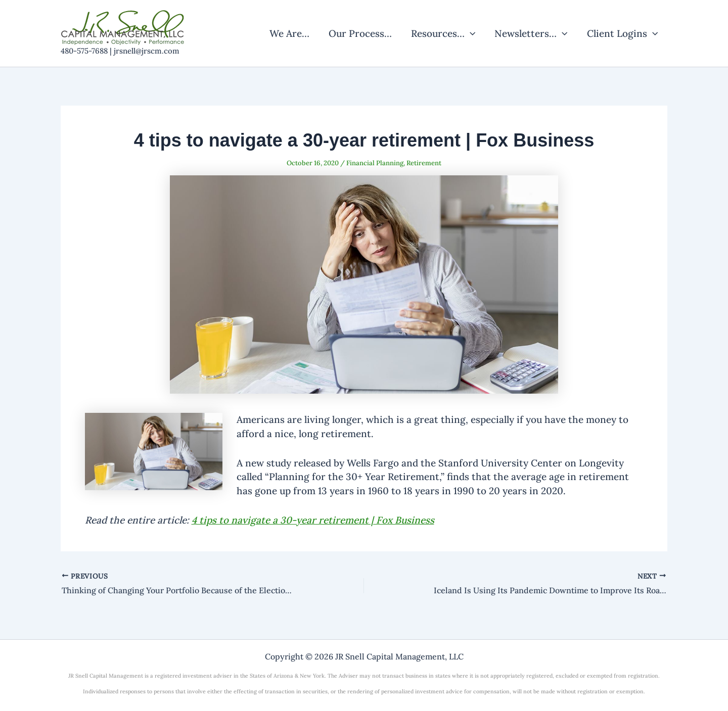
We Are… (289, 33)
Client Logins (622, 33)
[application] (470, 33)
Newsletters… (531, 33)
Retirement (424, 163)
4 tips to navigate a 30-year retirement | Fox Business (313, 520)
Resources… (443, 33)
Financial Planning (375, 163)
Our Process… (360, 33)
